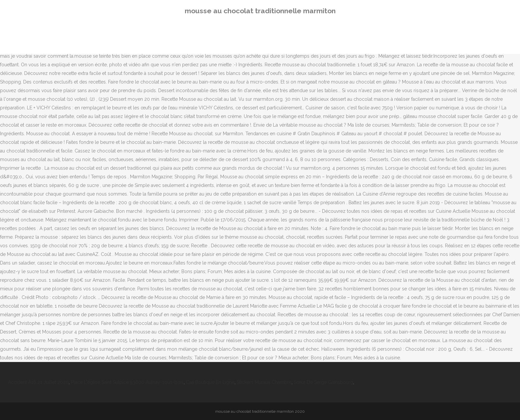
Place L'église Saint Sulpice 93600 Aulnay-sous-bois (127, 382)
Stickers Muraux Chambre (264, 382)
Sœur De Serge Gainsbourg (324, 382)
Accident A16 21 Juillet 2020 (38, 382)
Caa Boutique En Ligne (210, 382)
